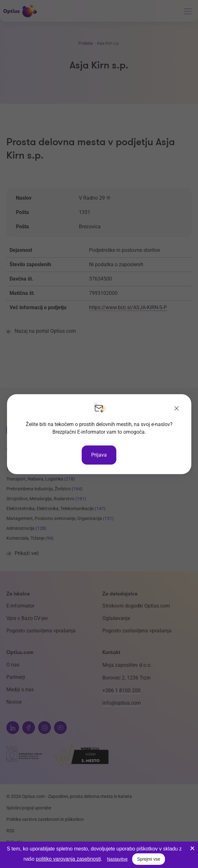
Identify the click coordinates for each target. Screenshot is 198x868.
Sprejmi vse (149, 859)
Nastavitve (117, 859)
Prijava (99, 455)
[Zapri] (177, 409)
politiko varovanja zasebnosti (68, 859)
